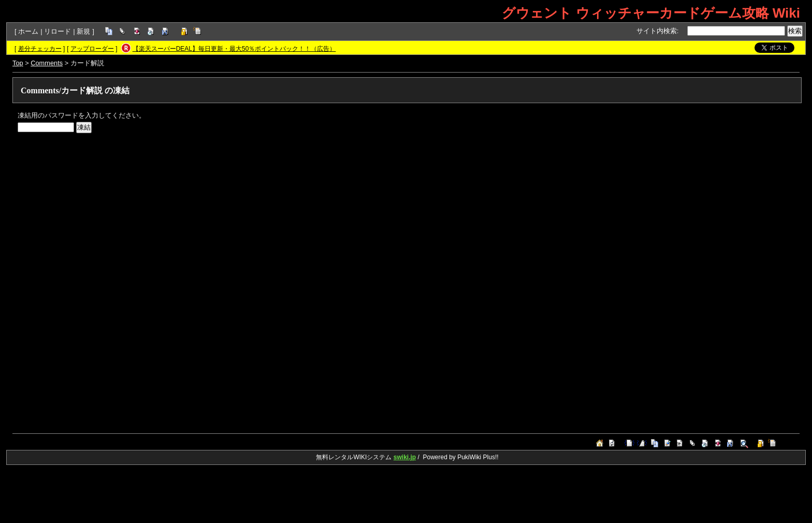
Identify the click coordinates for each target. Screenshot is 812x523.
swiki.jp (405, 457)
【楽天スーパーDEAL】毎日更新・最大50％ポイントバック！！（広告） (234, 49)
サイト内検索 (657, 31)
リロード (57, 31)
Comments (47, 63)
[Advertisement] (328, 211)
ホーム (28, 31)
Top (18, 63)
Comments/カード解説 (62, 90)
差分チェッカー (40, 49)
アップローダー (92, 49)
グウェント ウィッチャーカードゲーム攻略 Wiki (651, 13)
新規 (83, 31)
